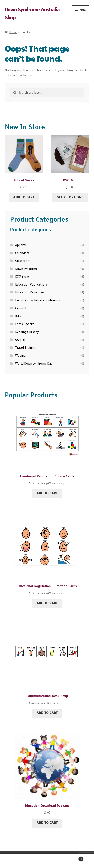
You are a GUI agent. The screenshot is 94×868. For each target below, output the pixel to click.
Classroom (23, 261)
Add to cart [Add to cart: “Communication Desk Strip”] (47, 713)
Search (47, 861)
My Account (16, 861)
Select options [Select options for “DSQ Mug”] (70, 198)
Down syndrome (26, 269)
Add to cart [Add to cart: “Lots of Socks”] (24, 198)
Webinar (21, 355)
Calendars (22, 253)
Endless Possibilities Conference (38, 300)
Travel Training (26, 347)
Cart (73, 858)
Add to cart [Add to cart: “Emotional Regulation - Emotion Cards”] (47, 603)
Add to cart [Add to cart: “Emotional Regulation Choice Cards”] (47, 494)
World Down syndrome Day (34, 363)
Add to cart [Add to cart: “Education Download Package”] (47, 823)
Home (13, 32)
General (21, 308)
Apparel (21, 245)
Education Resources (30, 292)
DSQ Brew (22, 276)
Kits (18, 316)
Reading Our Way (27, 332)
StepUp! (21, 340)
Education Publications (31, 284)
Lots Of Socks (25, 324)
